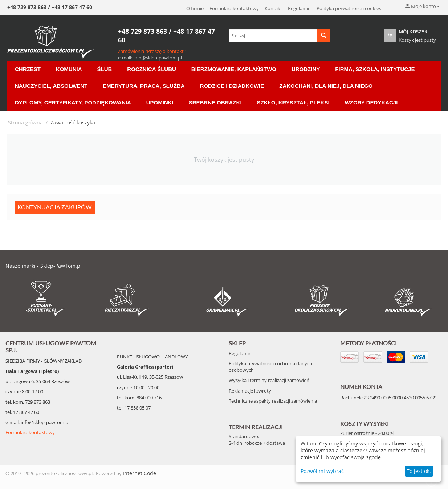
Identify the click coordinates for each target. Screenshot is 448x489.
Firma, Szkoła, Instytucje (375, 69)
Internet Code (139, 473)
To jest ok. (419, 471)
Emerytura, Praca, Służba (144, 86)
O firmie (195, 8)
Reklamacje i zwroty (250, 391)
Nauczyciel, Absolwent (51, 86)
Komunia (69, 69)
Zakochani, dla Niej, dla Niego (326, 86)
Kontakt (273, 8)
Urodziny (306, 69)
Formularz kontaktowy (234, 8)
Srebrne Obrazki (215, 102)
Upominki (160, 102)
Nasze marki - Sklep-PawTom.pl (44, 266)
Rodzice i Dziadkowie (232, 86)
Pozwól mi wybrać (322, 471)
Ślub (105, 69)
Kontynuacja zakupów (55, 207)
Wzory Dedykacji (371, 102)
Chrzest (28, 69)
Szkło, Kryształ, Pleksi (293, 102)
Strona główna (25, 122)
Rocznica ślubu (151, 69)
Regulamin (299, 8)
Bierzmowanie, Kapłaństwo (234, 69)
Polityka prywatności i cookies (349, 8)
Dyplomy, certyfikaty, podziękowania (73, 102)
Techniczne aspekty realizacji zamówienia (273, 401)
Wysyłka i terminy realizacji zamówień (269, 380)
